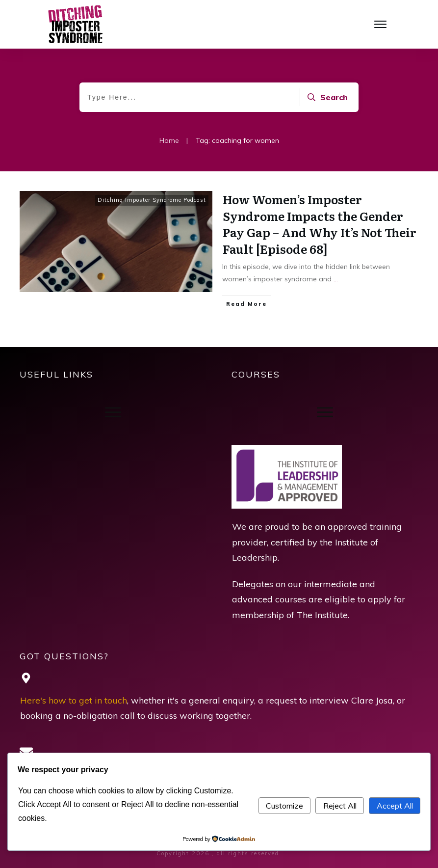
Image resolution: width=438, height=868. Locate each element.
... (336, 279)
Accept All (395, 806)
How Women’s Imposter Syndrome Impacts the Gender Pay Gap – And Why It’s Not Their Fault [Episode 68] (320, 224)
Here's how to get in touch (74, 700)
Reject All (340, 806)
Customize (284, 806)
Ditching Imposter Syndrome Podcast (152, 200)
